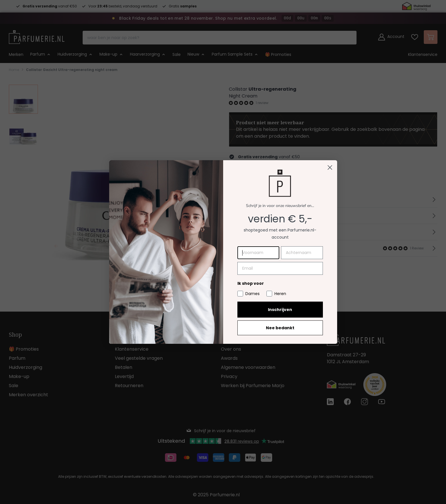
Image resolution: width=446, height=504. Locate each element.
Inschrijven (280, 310)
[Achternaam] (302, 253)
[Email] (280, 268)
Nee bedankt (280, 328)
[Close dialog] (330, 167)
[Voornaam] (258, 253)
